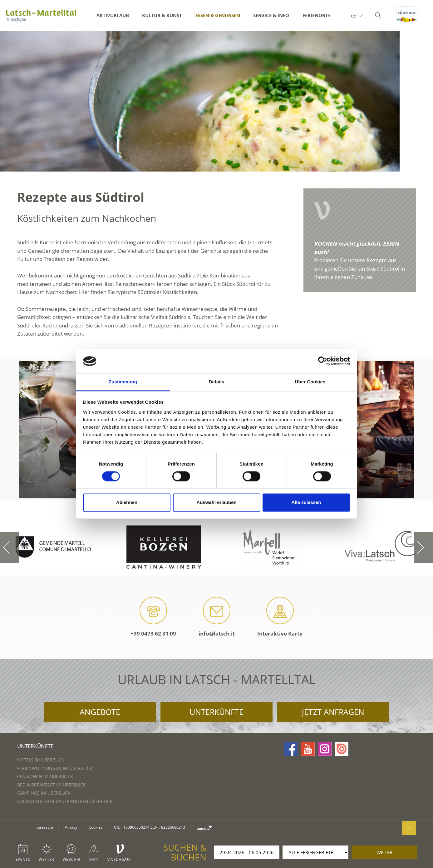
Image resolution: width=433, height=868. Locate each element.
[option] (216, 101)
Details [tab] (217, 382)
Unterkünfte (216, 712)
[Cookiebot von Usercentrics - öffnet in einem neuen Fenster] (323, 361)
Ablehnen (127, 502)
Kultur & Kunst (162, 15)
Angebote (100, 712)
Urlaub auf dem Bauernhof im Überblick (65, 801)
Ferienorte (317, 15)
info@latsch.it (217, 617)
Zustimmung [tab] (123, 382)
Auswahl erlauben (216, 502)
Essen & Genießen (218, 15)
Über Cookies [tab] (310, 382)
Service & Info (271, 15)
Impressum (43, 827)
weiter (384, 852)
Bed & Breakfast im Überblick (52, 785)
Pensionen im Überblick (45, 776)
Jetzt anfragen (333, 712)
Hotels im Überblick (41, 760)
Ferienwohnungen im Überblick (55, 768)
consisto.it (204, 828)
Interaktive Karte (280, 617)
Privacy (71, 827)
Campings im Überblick (44, 793)
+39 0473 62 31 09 (153, 617)
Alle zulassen (306, 502)
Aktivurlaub (113, 15)
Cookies (96, 827)
